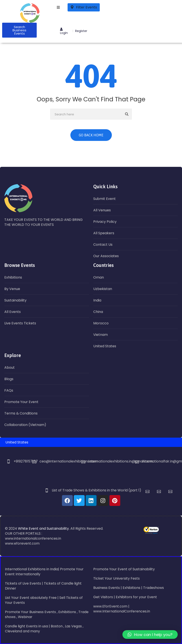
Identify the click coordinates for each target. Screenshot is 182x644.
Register (81, 31)
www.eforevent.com (22, 543)
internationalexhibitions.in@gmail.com (121, 461)
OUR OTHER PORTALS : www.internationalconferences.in (33, 536)
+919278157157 (26, 461)
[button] (150, 634)
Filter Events (84, 7)
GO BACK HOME (91, 135)
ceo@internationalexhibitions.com (69, 461)
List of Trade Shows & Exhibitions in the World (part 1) (97, 490)
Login (64, 31)
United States (17, 442)
